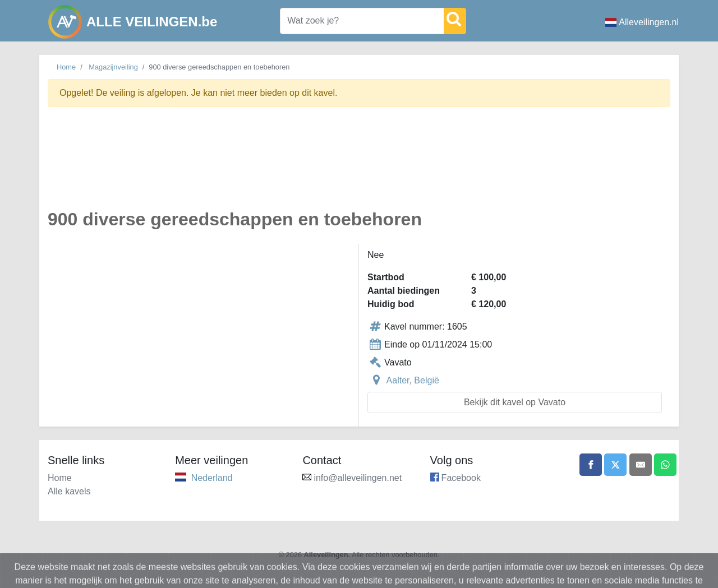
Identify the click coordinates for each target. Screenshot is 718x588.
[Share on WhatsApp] (665, 465)
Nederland (212, 478)
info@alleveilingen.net (358, 478)
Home (66, 67)
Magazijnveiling (113, 67)
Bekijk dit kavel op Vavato (515, 402)
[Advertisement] (359, 165)
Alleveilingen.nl (642, 22)
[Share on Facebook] (591, 465)
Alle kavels (69, 491)
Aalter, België (413, 380)
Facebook (461, 478)
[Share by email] (641, 465)
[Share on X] (615, 465)
